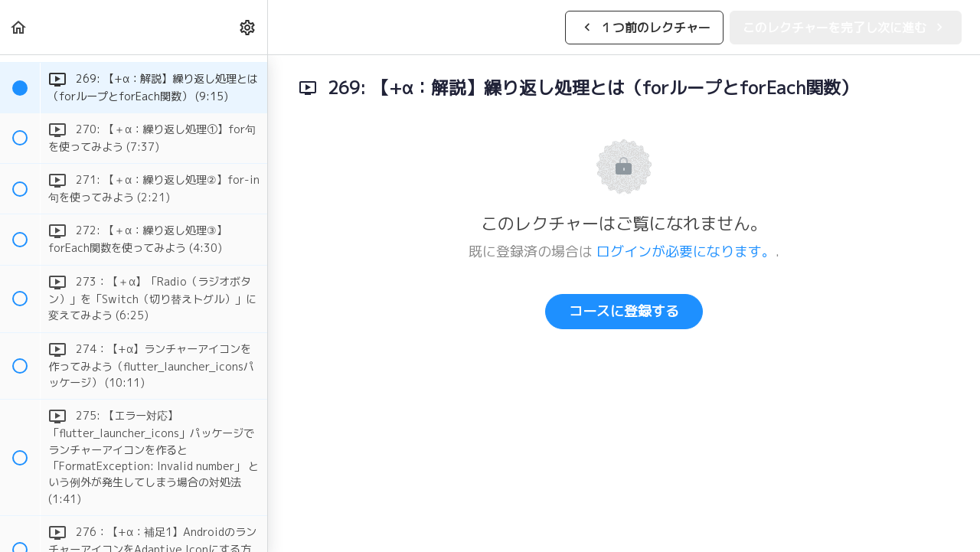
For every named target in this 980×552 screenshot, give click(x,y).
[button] (19, 27)
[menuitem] (248, 27)
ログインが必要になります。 (686, 252)
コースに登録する (624, 311)
